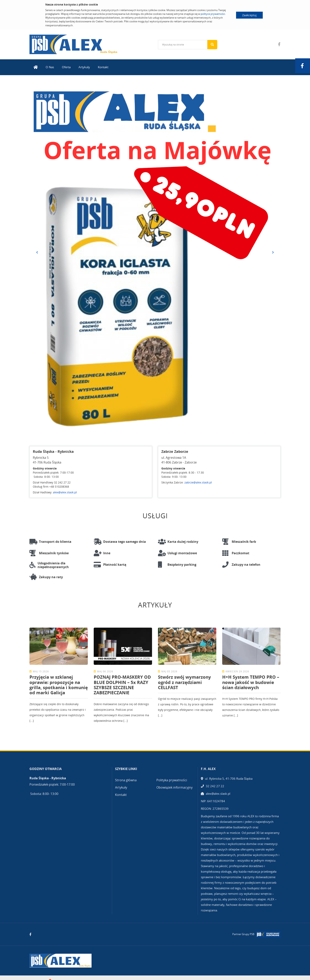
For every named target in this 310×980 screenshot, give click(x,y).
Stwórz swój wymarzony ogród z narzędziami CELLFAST (184, 682)
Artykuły (84, 67)
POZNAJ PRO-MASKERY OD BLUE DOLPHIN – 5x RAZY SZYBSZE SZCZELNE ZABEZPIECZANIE (122, 685)
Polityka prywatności (172, 780)
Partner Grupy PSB (243, 934)
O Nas (50, 67)
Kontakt (103, 67)
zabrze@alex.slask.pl (198, 482)
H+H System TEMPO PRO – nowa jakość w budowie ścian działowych (251, 682)
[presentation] (37, 252)
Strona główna (126, 780)
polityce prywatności (213, 14)
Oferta (66, 67)
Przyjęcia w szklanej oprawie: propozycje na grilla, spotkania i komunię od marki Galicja (59, 685)
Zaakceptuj (249, 15)
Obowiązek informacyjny (174, 787)
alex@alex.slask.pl (65, 492)
